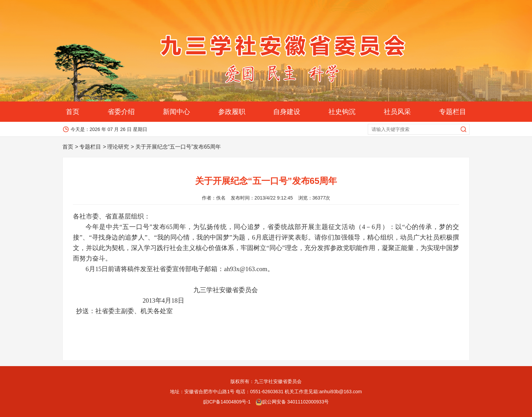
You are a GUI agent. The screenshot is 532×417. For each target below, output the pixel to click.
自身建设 (287, 112)
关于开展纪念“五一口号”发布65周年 (178, 147)
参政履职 (232, 112)
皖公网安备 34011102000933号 (292, 402)
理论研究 (118, 147)
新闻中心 (176, 112)
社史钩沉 (342, 112)
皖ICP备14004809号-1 (227, 402)
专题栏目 (453, 112)
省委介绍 (121, 112)
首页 (73, 112)
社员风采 (397, 112)
